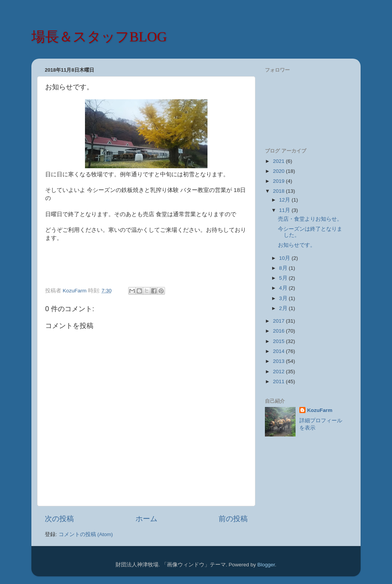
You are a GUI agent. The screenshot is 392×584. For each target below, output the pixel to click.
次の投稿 (59, 519)
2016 (279, 331)
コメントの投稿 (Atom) (86, 534)
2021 (279, 161)
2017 (279, 321)
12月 (285, 200)
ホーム (146, 519)
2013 (279, 361)
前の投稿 (233, 519)
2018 (279, 191)
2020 (279, 171)
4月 (284, 288)
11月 (285, 210)
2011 (279, 381)
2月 (284, 308)
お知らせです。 (297, 245)
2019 (279, 181)
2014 (279, 351)
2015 (279, 341)
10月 (285, 258)
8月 (284, 268)
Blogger (266, 565)
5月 (284, 278)
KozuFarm (320, 410)
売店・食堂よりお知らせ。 (310, 219)
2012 (279, 372)
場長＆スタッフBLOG (99, 37)
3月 (284, 298)
